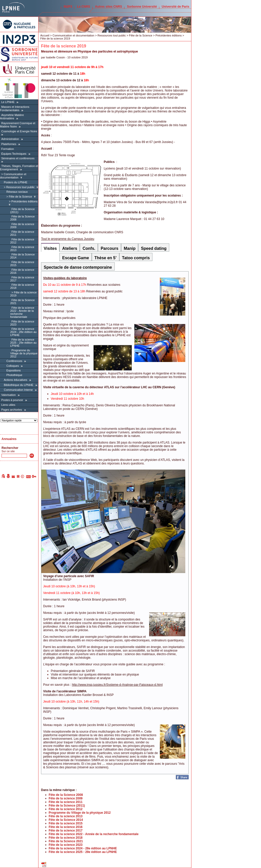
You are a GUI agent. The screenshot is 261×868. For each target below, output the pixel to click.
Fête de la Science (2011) (67, 806)
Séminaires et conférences (18, 158)
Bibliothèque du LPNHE (19, 385)
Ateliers (70, 248)
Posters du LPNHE (16, 182)
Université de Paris (176, 7)
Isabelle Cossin (55, 57)
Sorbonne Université (142, 7)
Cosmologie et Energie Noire (19, 131)
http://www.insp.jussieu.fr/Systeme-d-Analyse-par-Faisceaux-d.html (117, 685)
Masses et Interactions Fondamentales (15, 108)
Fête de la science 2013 (66, 816)
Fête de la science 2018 (66, 838)
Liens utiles (8, 405)
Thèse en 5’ (105, 258)
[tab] (50, 247)
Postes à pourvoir (12, 400)
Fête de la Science (20, 197)
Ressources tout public (20, 187)
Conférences (15, 361)
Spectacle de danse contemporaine (78, 267)
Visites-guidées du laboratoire (65, 278)
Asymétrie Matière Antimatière (12, 117)
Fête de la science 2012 (66, 809)
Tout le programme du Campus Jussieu (68, 239)
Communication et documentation (13, 176)
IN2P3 (68, 7)
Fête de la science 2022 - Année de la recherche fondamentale (22, 312)
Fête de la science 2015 (66, 823)
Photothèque (14, 375)
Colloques (13, 366)
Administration (10, 139)
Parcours (109, 248)
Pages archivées (12, 410)
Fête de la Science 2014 (66, 820)
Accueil (45, 35)
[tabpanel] (115, 523)
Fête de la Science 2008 (66, 795)
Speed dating (154, 248)
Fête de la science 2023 (66, 845)
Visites (50, 248)
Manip (130, 248)
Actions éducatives (16, 380)
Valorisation (9, 395)
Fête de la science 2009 (66, 798)
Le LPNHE (8, 102)
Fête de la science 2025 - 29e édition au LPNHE (23, 343)
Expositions (14, 370)
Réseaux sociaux (17, 192)
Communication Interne (18, 390)
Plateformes (9, 144)
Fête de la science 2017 (66, 831)
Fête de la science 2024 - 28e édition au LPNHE (23, 332)
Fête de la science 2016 (66, 827)
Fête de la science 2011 (66, 802)
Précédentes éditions (24, 201)
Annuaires (9, 439)
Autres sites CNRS (109, 7)
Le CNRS (83, 7)
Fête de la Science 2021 (66, 841)
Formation (8, 149)
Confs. (89, 248)
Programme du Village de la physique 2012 (24, 353)
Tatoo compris (136, 258)
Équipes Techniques (14, 154)
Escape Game (76, 258)
